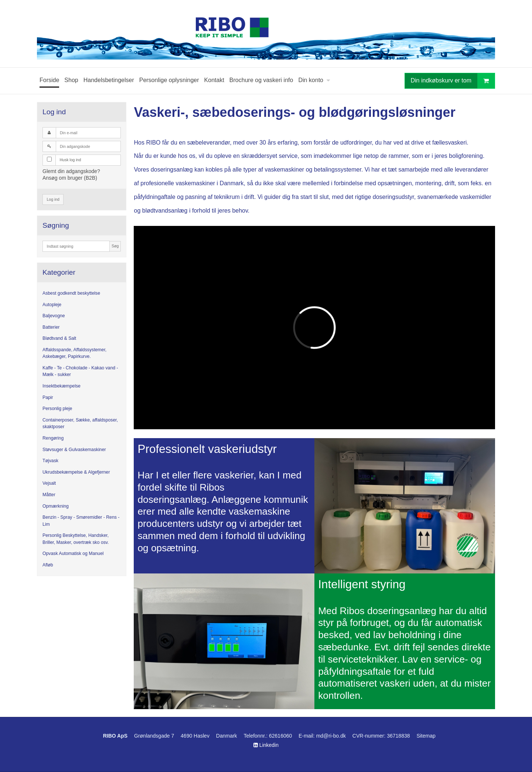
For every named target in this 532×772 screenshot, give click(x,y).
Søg (115, 246)
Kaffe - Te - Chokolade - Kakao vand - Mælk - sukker (80, 371)
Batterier (51, 327)
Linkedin (266, 745)
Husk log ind (71, 160)
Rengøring (53, 438)
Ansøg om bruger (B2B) (70, 178)
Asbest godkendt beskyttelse (71, 293)
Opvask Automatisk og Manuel (73, 553)
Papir (48, 397)
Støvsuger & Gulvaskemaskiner (74, 450)
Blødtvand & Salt (59, 338)
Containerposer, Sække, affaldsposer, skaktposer (80, 423)
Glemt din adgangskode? (71, 171)
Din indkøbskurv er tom (453, 81)
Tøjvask (50, 461)
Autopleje (52, 305)
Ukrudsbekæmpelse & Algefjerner (76, 472)
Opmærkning (56, 506)
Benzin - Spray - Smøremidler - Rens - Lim (81, 521)
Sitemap (426, 736)
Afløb (48, 565)
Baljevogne (54, 316)
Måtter (49, 495)
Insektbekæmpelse (62, 386)
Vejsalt (49, 483)
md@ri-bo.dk (331, 736)
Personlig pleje (57, 409)
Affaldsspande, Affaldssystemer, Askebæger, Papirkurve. (74, 353)
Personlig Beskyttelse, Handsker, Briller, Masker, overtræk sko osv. (76, 539)
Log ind (53, 199)
